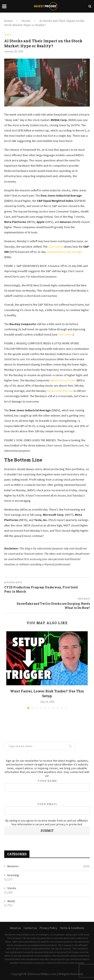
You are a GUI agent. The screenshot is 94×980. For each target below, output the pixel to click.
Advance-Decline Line (60, 391)
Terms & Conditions (72, 928)
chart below (56, 247)
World (11, 901)
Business (48, 866)
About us (15, 928)
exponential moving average (64, 252)
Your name (47, 785)
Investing (13, 875)
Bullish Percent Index (63, 380)
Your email (47, 808)
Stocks (26, 21)
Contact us (30, 928)
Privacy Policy (48, 928)
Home (8, 21)
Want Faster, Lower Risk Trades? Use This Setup (47, 693)
